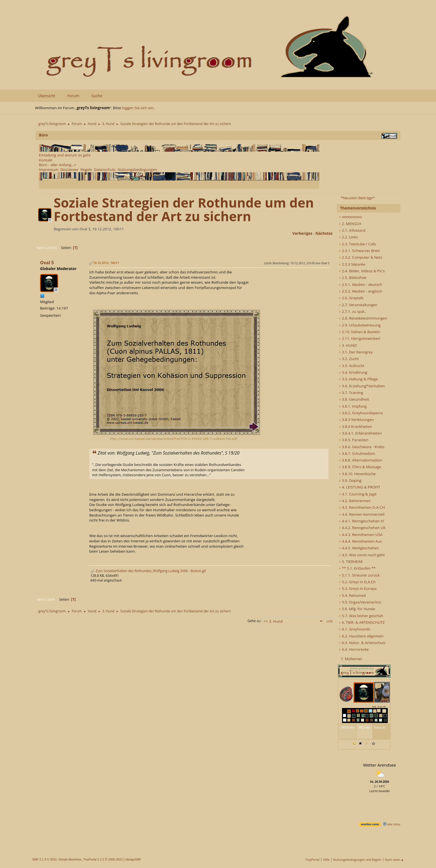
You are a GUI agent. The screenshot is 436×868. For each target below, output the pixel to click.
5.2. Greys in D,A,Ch (357, 582)
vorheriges (303, 233)
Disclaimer (69, 169)
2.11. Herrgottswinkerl (359, 338)
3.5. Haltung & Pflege (358, 379)
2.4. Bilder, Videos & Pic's (362, 271)
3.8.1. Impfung (353, 406)
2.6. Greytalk (351, 298)
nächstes (324, 233)
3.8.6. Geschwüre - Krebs (362, 447)
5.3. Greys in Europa (358, 588)
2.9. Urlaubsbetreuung (360, 325)
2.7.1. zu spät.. (353, 311)
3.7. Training (351, 393)
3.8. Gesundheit (354, 399)
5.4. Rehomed (352, 595)
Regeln (86, 169)
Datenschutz (105, 169)
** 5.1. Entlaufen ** (357, 568)
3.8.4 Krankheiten (355, 426)
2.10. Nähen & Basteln (359, 332)
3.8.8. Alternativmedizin (361, 460)
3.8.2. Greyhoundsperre (361, 413)
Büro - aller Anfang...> (58, 165)
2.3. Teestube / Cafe (357, 244)
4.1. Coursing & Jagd (357, 494)
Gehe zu (254, 621)
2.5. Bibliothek (352, 278)
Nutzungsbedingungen (137, 169)
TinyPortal (313, 860)
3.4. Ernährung (353, 372)
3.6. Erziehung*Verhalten (362, 386)
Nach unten (47, 248)
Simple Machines (70, 859)
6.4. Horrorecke (354, 649)
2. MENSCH (350, 224)
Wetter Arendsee (380, 765)
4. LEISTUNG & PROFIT (359, 487)
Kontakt (46, 160)
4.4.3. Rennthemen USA (361, 535)
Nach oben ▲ (394, 860)
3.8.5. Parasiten (354, 440)
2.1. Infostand (352, 230)
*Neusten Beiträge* (358, 198)
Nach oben (46, 599)
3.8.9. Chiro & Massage (360, 467)
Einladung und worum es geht (65, 155)
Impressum (49, 169)
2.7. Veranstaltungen (358, 305)
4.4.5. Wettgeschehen (359, 548)
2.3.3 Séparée (352, 264)
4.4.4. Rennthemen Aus (360, 541)
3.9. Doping (350, 480)
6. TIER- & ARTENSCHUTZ (362, 622)
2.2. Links (348, 237)
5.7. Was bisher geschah (361, 616)
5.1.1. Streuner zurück (359, 575)
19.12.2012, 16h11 (106, 263)
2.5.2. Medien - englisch (361, 291)
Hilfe (326, 860)
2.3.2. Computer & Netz (360, 257)
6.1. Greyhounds (355, 629)
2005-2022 (116, 859)
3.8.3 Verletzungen (356, 420)
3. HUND (348, 345)
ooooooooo (350, 217)
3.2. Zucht (349, 359)
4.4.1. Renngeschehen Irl (361, 521)
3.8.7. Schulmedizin (357, 453)
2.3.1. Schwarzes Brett (359, 251)
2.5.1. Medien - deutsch (360, 285)
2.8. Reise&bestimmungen (363, 318)
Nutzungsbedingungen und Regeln (357, 860)
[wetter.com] (370, 825)
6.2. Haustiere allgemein (361, 636)
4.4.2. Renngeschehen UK (362, 528)
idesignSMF (133, 859)
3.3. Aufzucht (351, 366)
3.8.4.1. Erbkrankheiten (360, 433)
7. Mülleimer (351, 659)
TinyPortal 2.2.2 (94, 859)
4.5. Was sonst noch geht (362, 555)
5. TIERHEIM (351, 562)
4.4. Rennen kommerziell (362, 514)
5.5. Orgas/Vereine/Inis (360, 602)
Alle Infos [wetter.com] (392, 824)
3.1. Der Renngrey (356, 352)
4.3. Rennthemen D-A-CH (362, 507)
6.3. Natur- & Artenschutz (362, 643)
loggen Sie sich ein (138, 108)
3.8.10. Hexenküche (357, 474)
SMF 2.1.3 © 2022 (44, 859)
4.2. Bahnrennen (355, 501)
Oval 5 (47, 263)
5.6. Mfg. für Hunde (357, 609)
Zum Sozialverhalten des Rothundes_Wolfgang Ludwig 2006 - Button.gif (148, 571)
